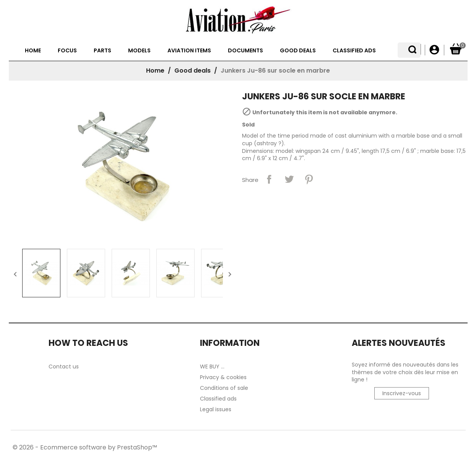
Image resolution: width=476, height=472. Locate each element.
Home (37, 71)
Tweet (289, 200)
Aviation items (193, 71)
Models (144, 71)
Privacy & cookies (223, 397)
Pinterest (309, 200)
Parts (107, 71)
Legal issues (216, 430)
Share (269, 200)
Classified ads (358, 71)
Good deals (302, 71)
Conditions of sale (224, 408)
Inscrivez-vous (402, 414)
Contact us (64, 387)
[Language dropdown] (415, 50)
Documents (250, 71)
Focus (71, 71)
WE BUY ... (212, 387)
